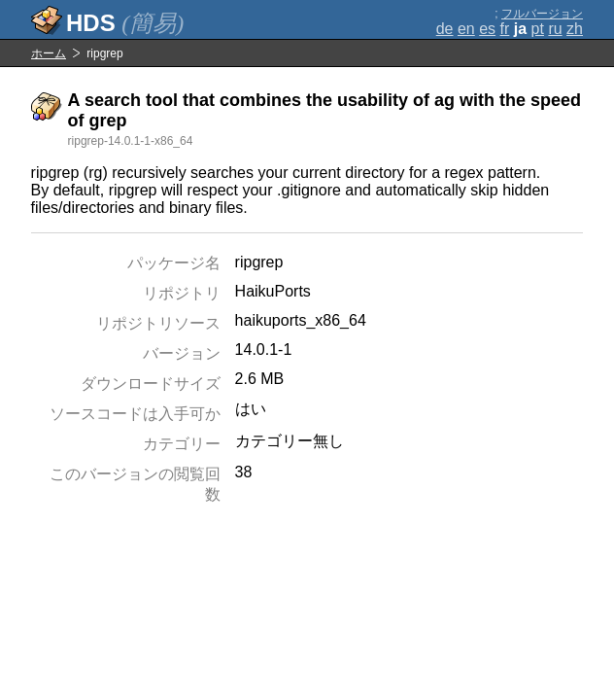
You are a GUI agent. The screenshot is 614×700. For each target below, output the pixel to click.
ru (555, 29)
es (487, 29)
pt (538, 29)
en (466, 29)
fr (505, 29)
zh (575, 29)
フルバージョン (542, 14)
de (445, 29)
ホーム (49, 53)
